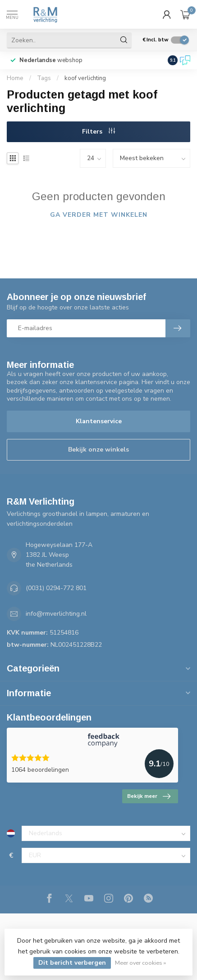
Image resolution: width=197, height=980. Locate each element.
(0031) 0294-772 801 (56, 588)
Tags (44, 78)
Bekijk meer (149, 797)
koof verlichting (85, 78)
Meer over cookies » (140, 963)
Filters (98, 132)
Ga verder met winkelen (99, 215)
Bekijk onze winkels (98, 450)
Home (15, 78)
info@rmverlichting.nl (56, 614)
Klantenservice (99, 421)
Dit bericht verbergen (72, 963)
